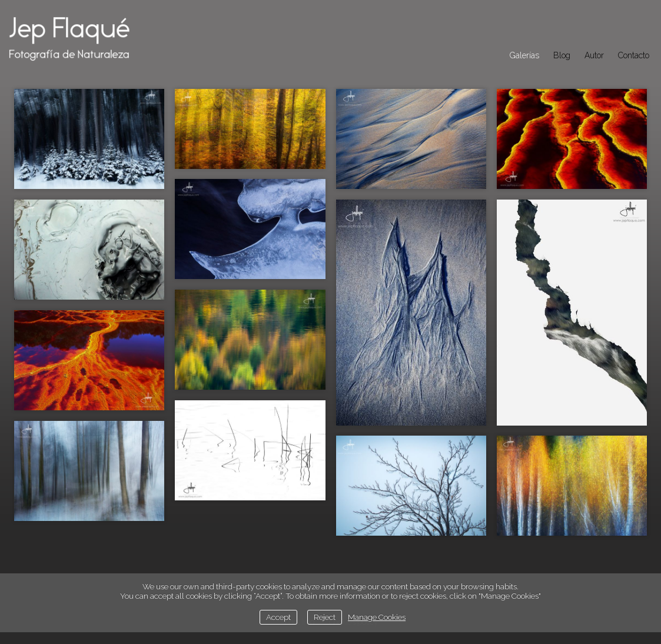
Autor (594, 55)
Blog (562, 55)
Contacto (634, 55)
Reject (325, 617)
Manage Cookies (377, 617)
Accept (278, 617)
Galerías (524, 55)
